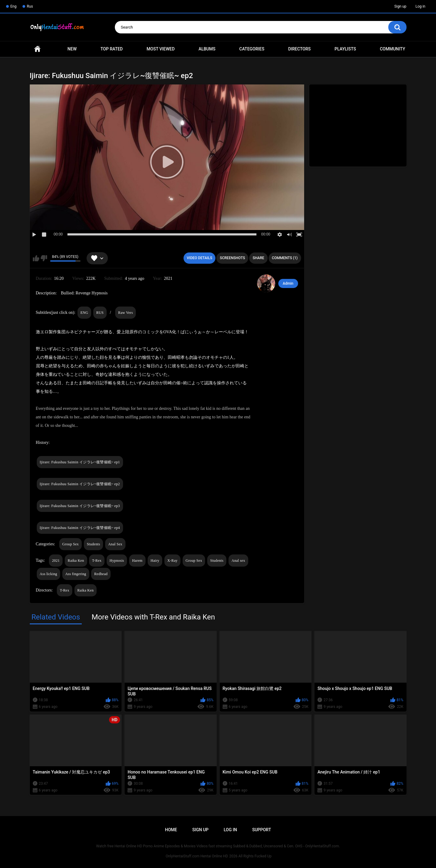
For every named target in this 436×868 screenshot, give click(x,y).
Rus (30, 6)
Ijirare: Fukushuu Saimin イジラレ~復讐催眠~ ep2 (80, 484)
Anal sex (238, 561)
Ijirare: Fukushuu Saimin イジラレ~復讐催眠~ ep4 (80, 528)
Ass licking (49, 574)
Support (262, 830)
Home (37, 49)
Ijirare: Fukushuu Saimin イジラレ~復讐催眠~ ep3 (80, 506)
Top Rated (112, 49)
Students (94, 544)
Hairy (155, 561)
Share (258, 258)
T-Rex (97, 561)
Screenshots (232, 258)
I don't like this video (44, 258)
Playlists (345, 49)
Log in (420, 6)
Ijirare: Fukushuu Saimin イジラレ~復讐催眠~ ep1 (80, 462)
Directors (299, 49)
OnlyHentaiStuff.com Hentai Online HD (197, 856)
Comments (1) (285, 258)
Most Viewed (161, 49)
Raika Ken (76, 561)
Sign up (400, 6)
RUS (100, 313)
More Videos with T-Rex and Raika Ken (153, 617)
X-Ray (173, 561)
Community (392, 49)
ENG (84, 313)
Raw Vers (126, 313)
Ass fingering (76, 574)
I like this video (36, 258)
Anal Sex (115, 544)
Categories (252, 49)
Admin (288, 283)
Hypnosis (117, 561)
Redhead (101, 574)
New (72, 49)
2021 (56, 561)
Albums (207, 49)
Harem (137, 561)
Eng (13, 6)
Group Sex (70, 544)
